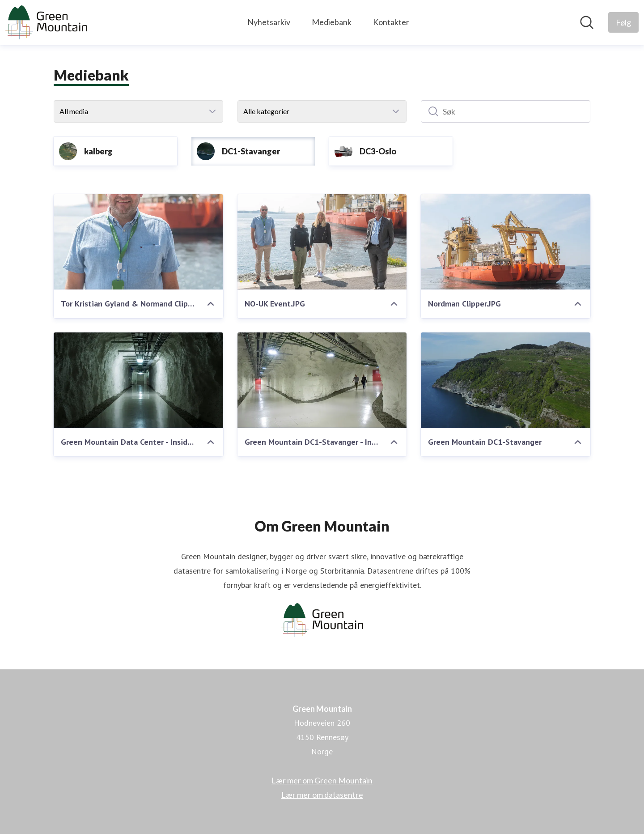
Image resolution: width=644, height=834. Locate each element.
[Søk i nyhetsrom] (587, 22)
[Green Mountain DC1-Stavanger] (506, 380)
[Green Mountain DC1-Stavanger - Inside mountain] (322, 380)
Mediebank (332, 22)
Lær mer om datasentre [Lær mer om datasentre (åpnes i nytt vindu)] (322, 795)
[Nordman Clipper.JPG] (506, 242)
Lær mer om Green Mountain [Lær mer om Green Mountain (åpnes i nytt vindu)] (322, 780)
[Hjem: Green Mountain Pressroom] (46, 22)
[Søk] (506, 111)
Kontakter (391, 22)
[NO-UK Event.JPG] (322, 242)
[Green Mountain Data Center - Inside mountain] (138, 380)
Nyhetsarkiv (269, 22)
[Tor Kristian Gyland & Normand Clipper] (138, 242)
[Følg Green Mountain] (623, 22)
